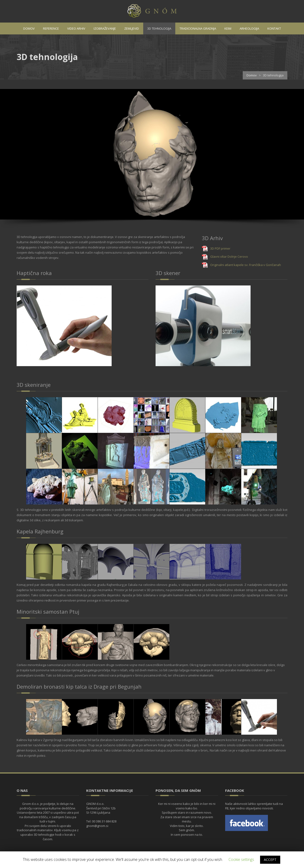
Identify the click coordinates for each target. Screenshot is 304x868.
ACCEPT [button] (270, 860)
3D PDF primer (220, 248)
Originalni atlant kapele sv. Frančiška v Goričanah (246, 265)
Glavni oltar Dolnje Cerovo (229, 257)
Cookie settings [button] (241, 859)
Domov (252, 75)
